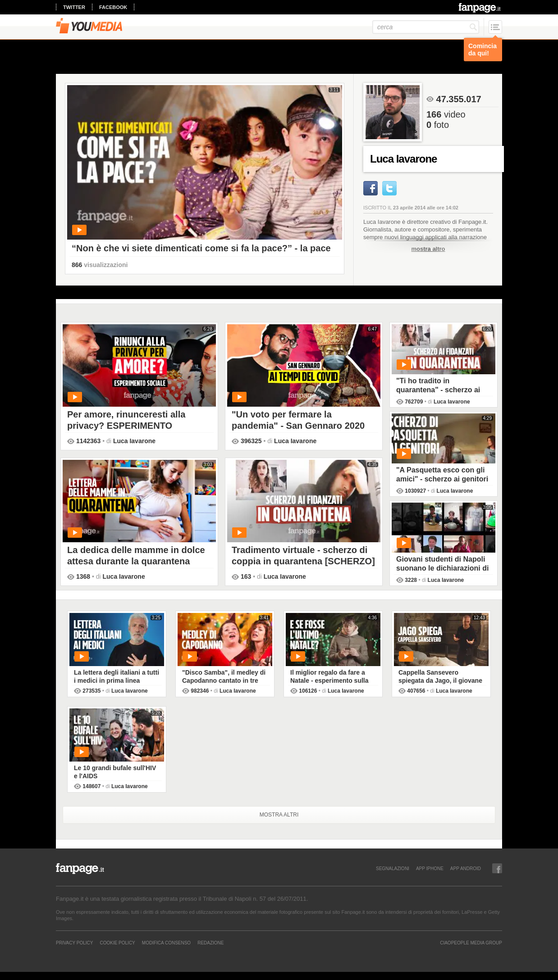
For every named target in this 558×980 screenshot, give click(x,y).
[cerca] (426, 27)
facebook (113, 7)
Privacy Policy (74, 943)
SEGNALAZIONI (393, 868)
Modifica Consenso (166, 943)
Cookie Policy (117, 943)
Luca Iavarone (134, 441)
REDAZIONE (210, 943)
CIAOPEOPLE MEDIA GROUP (471, 943)
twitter (74, 7)
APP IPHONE (430, 868)
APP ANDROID (466, 868)
